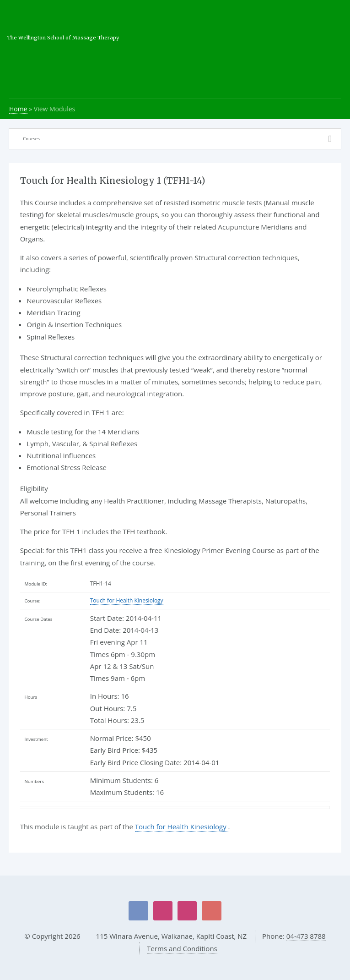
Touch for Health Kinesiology (127, 600)
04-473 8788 (306, 936)
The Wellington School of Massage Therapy (63, 38)
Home (18, 109)
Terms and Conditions (182, 948)
